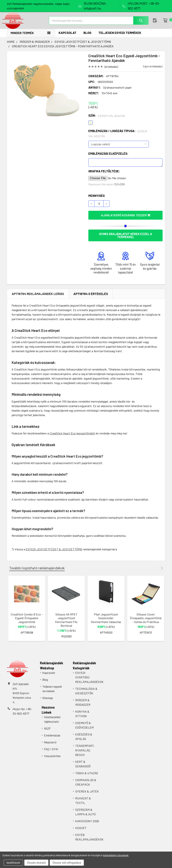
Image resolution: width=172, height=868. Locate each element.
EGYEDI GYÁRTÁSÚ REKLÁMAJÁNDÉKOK (89, 681)
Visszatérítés (52, 759)
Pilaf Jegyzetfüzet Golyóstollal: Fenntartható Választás (106, 622)
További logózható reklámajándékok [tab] (37, 571)
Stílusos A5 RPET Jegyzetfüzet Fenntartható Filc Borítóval (66, 624)
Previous (156, 572)
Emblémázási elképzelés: (108, 157)
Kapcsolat (68, 36)
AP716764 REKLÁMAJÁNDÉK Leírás (38, 297)
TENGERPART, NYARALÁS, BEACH (85, 754)
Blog (87, 36)
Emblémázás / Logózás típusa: (118, 137)
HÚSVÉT (81, 831)
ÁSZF (47, 732)
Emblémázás (52, 739)
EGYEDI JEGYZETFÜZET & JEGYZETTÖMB (54, 553)
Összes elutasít (36, 863)
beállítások (13, 863)
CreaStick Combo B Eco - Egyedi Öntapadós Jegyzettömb (27, 622)
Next (161, 572)
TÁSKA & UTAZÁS (87, 777)
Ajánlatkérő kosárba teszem (126, 219)
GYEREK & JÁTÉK (87, 795)
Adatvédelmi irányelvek (116, 855)
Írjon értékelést (153, 70)
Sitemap (48, 701)
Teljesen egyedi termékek (120, 36)
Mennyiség (96, 199)
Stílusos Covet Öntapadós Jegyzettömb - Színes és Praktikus (146, 622)
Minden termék (22, 36)
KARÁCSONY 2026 (87, 825)
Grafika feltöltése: (104, 175)
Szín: (107, 119)
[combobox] (100, 23)
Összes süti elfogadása (67, 863)
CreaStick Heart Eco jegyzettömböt (72, 437)
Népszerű (50, 746)
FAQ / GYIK (51, 753)
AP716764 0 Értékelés (91, 297)
